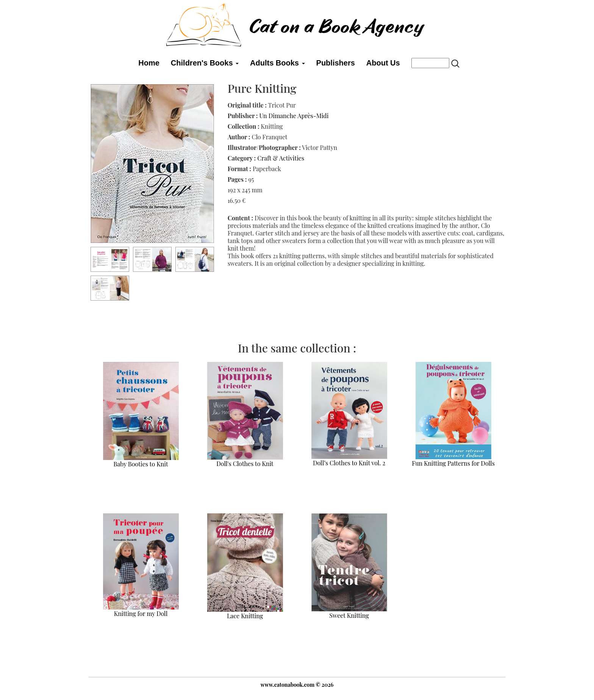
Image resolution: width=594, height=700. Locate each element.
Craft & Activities (281, 158)
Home (149, 63)
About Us (383, 63)
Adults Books (277, 63)
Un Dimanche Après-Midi (294, 116)
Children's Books (205, 63)
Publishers (336, 63)
